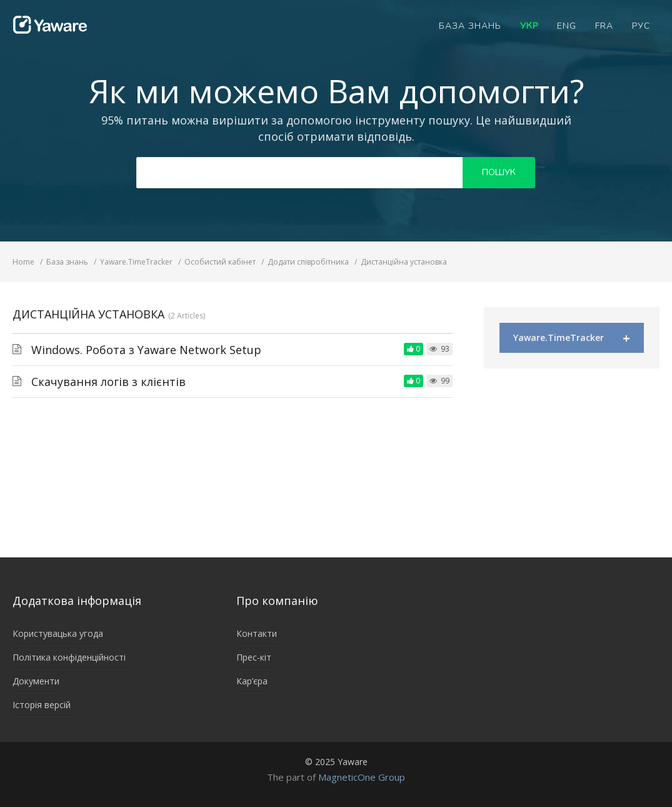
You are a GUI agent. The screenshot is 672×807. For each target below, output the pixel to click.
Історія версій (42, 705)
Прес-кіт (254, 657)
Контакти (257, 633)
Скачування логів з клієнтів (108, 382)
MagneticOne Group (362, 777)
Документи (36, 681)
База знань (470, 26)
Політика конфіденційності (69, 657)
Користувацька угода (58, 633)
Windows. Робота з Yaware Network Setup (146, 350)
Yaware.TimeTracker (572, 338)
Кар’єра (252, 681)
